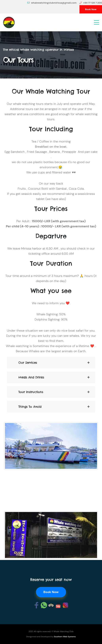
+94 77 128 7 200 (91, 3)
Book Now (91, 9)
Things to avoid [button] (30, 407)
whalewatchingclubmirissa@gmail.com (52, 3)
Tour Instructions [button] (31, 392)
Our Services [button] (28, 363)
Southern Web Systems (65, 637)
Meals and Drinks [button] (31, 377)
